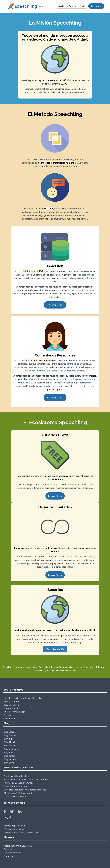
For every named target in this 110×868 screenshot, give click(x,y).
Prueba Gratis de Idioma (15, 786)
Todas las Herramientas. (15, 796)
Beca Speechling (11, 705)
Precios (7, 715)
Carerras (8, 849)
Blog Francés (10, 735)
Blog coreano (10, 756)
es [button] (41, 6)
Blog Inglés (9, 739)
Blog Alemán (10, 742)
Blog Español (10, 732)
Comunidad (9, 718)
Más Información (55, 649)
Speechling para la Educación (18, 846)
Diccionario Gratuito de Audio (72, 6)
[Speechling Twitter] (14, 812)
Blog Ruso (8, 752)
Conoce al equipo (12, 708)
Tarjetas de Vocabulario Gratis (18, 783)
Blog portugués (11, 749)
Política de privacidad (14, 826)
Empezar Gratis (55, 305)
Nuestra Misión (11, 701)
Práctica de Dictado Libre (16, 776)
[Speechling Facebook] (6, 812)
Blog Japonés (10, 759)
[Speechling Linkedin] (22, 812)
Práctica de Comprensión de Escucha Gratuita (26, 779)
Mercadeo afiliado (13, 853)
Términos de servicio (14, 829)
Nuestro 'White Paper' (14, 712)
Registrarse (96, 6)
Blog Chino (9, 763)
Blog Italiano (10, 745)
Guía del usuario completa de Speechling (23, 698)
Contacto (8, 856)
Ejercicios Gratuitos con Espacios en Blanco (25, 790)
